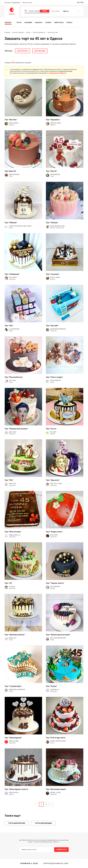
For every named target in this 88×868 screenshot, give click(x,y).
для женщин (40, 51)
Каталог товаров (18, 33)
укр (78, 3)
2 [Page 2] (46, 804)
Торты (19, 22)
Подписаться (61, 849)
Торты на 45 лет (53, 33)
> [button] (51, 804)
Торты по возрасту (39, 33)
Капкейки (28, 22)
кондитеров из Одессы (57, 73)
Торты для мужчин (17, 823)
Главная (7, 33)
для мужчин (23, 51)
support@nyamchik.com (55, 863)
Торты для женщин (43, 823)
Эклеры (48, 22)
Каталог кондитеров (12, 3)
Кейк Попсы (59, 22)
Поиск (45, 11)
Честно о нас (27, 3)
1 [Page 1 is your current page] (41, 804)
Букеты (69, 22)
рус (82, 3)
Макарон (39, 22)
